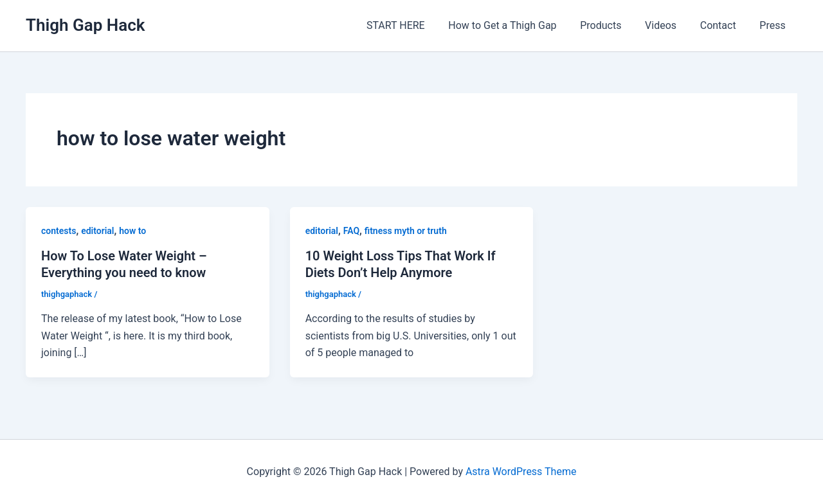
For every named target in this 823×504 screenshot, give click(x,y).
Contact (723, 25)
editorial (97, 231)
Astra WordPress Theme (521, 472)
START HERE (412, 25)
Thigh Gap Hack (85, 25)
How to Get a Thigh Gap (516, 25)
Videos (668, 25)
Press (774, 25)
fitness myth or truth (406, 231)
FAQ (351, 231)
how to (132, 231)
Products (611, 25)
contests (59, 231)
